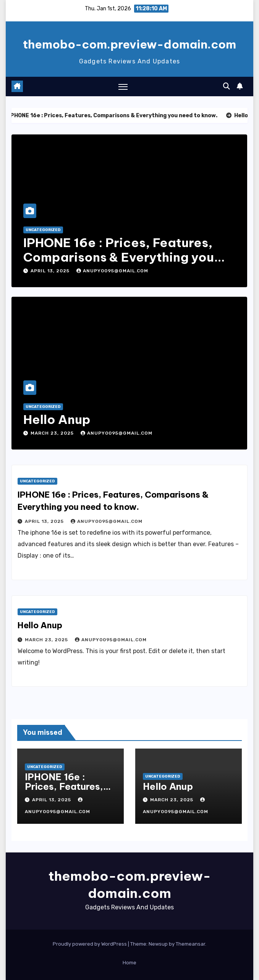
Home (129, 963)
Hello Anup (57, 419)
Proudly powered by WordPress (90, 944)
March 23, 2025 (53, 433)
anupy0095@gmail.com (112, 271)
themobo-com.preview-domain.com (129, 44)
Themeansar (190, 944)
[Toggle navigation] (123, 87)
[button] (227, 86)
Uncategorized (43, 230)
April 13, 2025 (51, 271)
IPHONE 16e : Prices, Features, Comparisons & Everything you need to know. (119, 257)
